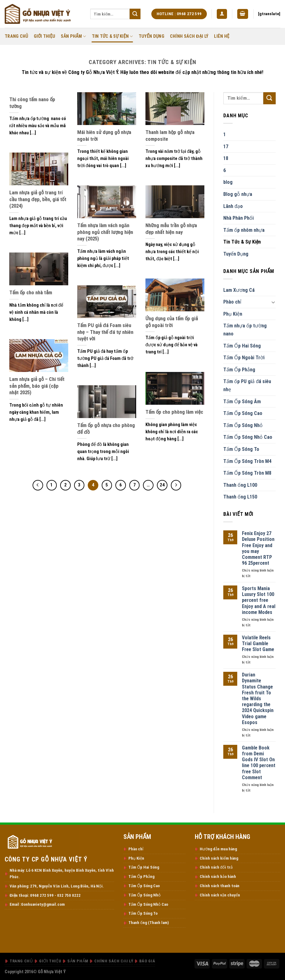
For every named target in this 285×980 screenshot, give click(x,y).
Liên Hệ (222, 36)
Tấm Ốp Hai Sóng (242, 346)
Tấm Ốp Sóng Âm (242, 401)
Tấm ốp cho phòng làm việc (174, 412)
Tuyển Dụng (151, 36)
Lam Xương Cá (239, 290)
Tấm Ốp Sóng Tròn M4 (247, 461)
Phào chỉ (232, 302)
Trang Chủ (16, 36)
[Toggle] (273, 302)
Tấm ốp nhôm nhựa (244, 230)
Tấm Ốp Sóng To (241, 449)
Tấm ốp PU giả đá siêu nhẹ (247, 385)
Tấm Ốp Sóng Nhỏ (243, 425)
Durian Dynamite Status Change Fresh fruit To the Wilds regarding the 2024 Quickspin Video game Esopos (258, 699)
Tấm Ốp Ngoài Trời (244, 358)
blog (228, 182)
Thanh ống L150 (240, 497)
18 (226, 158)
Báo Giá (147, 961)
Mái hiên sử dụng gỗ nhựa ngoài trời (104, 136)
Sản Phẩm (73, 36)
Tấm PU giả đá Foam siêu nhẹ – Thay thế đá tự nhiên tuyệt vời (105, 332)
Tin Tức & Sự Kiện (112, 36)
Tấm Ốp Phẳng (239, 370)
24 (162, 485)
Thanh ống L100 (240, 485)
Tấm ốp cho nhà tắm (31, 293)
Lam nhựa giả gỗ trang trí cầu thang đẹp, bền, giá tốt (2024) (38, 199)
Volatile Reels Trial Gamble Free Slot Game (258, 643)
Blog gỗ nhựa (238, 194)
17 (226, 147)
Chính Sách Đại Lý (189, 36)
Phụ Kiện (233, 314)
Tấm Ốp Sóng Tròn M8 (247, 473)
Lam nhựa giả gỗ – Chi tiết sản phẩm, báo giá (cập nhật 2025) (37, 386)
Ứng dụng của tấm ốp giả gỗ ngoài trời (172, 322)
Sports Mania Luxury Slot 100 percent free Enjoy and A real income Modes (259, 600)
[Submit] (135, 14)
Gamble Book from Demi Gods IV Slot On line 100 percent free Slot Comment (259, 763)
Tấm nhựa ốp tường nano (245, 330)
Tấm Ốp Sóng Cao (243, 413)
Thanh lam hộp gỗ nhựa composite (170, 136)
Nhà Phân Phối (238, 218)
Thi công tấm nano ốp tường (32, 103)
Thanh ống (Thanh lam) (149, 923)
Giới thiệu (45, 36)
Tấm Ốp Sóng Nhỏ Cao (248, 437)
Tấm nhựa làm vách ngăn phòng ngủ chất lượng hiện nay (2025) (105, 232)
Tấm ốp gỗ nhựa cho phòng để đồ (106, 429)
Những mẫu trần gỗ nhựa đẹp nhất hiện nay (171, 229)
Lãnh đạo (233, 206)
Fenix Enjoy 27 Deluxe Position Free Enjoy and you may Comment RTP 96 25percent (258, 548)
